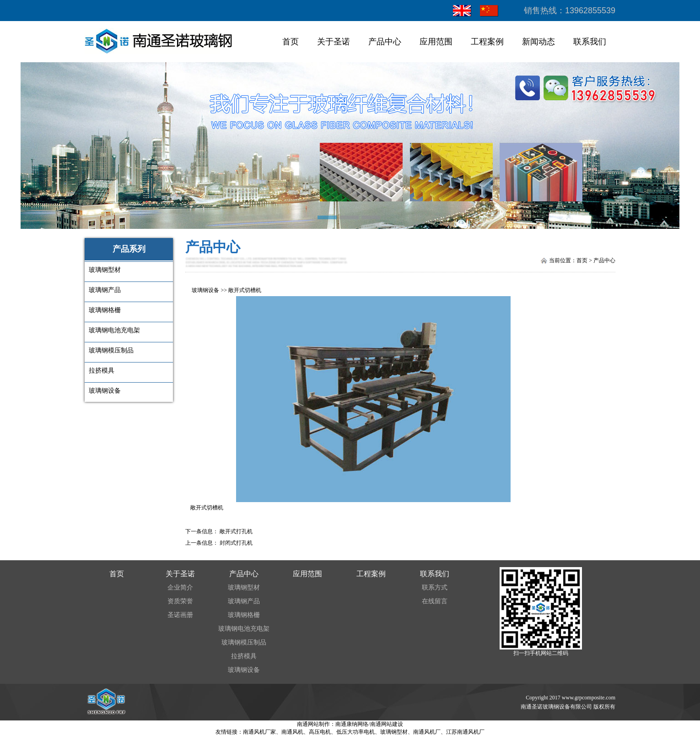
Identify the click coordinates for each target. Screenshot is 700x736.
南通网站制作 (313, 724)
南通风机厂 (427, 732)
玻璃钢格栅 (244, 615)
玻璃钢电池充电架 (244, 629)
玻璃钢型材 (244, 587)
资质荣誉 (180, 601)
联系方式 (435, 587)
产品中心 (385, 42)
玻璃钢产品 (244, 601)
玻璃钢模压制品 (244, 642)
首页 (291, 42)
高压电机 (320, 732)
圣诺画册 (180, 615)
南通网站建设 (387, 724)
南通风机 (292, 732)
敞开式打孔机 (236, 531)
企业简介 (180, 587)
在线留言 (435, 601)
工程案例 (487, 42)
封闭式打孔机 (236, 543)
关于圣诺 (334, 42)
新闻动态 (538, 42)
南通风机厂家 (259, 732)
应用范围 (436, 42)
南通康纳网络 (352, 724)
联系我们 (590, 42)
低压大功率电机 (355, 732)
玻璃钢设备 (205, 290)
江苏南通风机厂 (465, 732)
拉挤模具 (244, 656)
